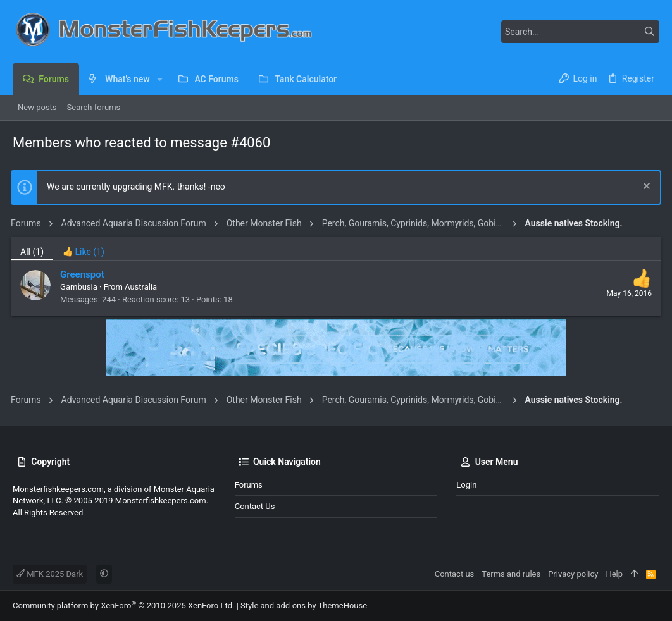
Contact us (255, 506)
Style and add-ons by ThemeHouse (304, 606)
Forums (249, 485)
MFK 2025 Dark (50, 574)
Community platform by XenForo (123, 606)
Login (466, 485)
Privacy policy (573, 574)
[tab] (85, 248)
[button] (160, 79)
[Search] (580, 32)
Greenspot (84, 274)
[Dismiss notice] (643, 188)
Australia (143, 287)
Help (614, 574)
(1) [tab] (34, 252)
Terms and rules (511, 574)
